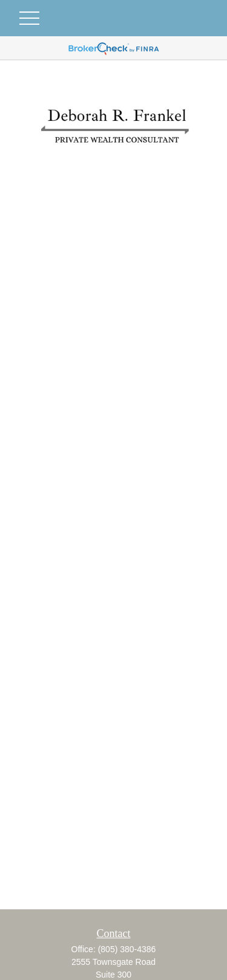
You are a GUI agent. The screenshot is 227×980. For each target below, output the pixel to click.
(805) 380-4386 (127, 949)
